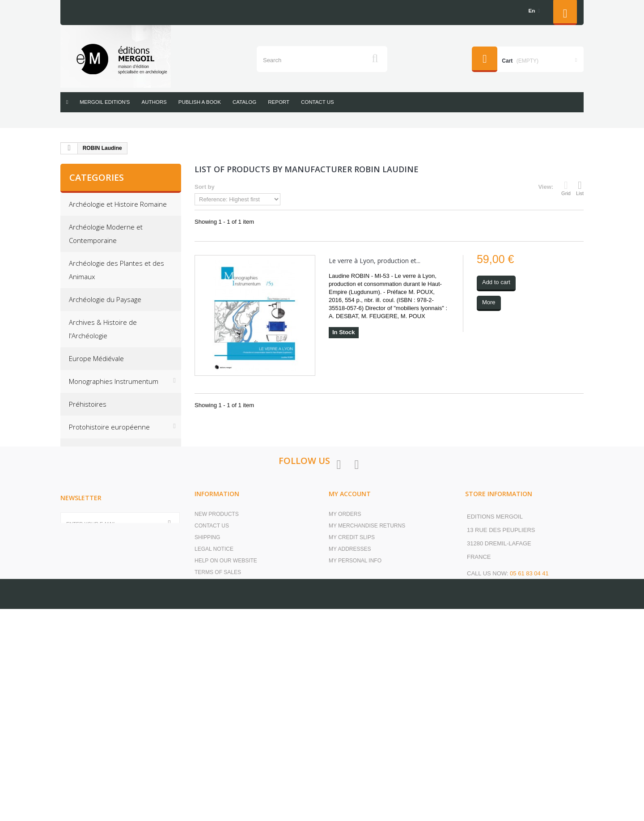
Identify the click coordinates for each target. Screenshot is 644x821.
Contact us (212, 683)
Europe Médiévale (96, 358)
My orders (345, 671)
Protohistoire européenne (109, 427)
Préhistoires (88, 404)
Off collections (91, 472)
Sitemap (206, 764)
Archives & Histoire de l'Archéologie (103, 329)
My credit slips (352, 694)
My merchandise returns (367, 683)
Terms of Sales (218, 729)
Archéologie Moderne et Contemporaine (106, 234)
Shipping (207, 694)
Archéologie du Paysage (105, 299)
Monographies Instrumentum (114, 381)
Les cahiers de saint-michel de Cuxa (115, 525)
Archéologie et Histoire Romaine (118, 204)
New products (217, 671)
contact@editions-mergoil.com (515, 747)
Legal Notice (214, 706)
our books (211, 753)
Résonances (88, 495)
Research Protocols (99, 450)
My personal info (355, 718)
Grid (566, 188)
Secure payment (219, 741)
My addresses (350, 706)
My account (350, 651)
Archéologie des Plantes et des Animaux (117, 270)
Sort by (205, 187)
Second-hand (89, 554)
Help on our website (226, 718)
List (580, 188)
